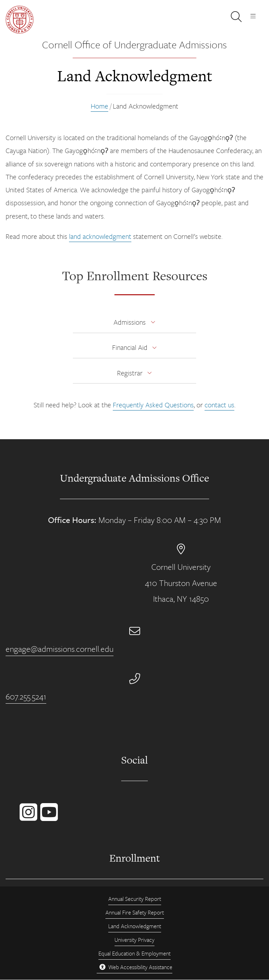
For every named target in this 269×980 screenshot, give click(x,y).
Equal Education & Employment (134, 953)
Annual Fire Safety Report (135, 912)
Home (99, 106)
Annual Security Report (135, 899)
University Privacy (134, 940)
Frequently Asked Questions (153, 405)
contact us (219, 405)
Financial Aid (130, 347)
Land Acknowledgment (135, 926)
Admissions (130, 322)
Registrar (130, 373)
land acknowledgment (100, 236)
